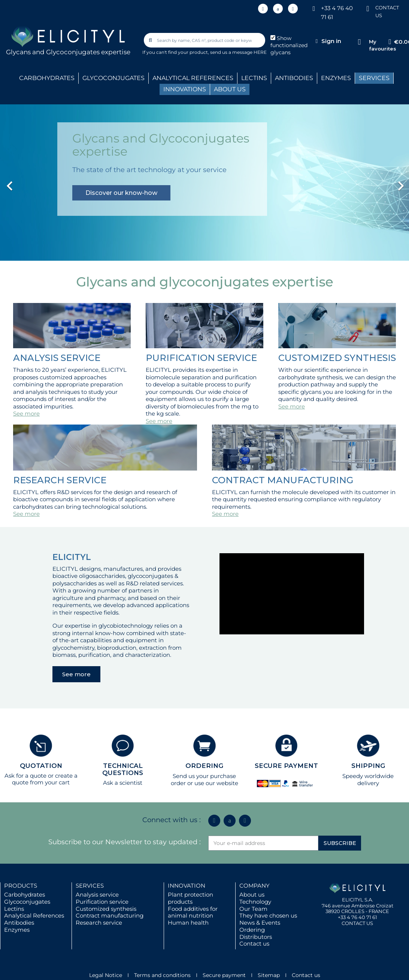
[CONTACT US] (368, 8)
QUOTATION (41, 766)
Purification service (102, 902)
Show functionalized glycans (289, 45)
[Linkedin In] (263, 9)
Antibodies (19, 923)
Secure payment (224, 975)
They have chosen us (268, 915)
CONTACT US (357, 923)
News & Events (260, 923)
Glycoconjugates (27, 902)
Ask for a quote (25, 776)
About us (252, 895)
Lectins (14, 909)
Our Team (253, 909)
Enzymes (17, 930)
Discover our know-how (121, 193)
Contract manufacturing (110, 915)
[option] (204, 182)
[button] (31, 182)
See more (26, 414)
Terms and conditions (162, 975)
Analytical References (34, 915)
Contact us (254, 944)
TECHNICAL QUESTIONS (123, 769)
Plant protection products (190, 898)
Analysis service (97, 895)
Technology (255, 902)
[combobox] (205, 40)
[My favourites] (359, 42)
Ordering (252, 930)
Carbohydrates (25, 895)
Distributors (256, 937)
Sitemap (269, 975)
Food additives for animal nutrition (193, 912)
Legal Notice (106, 975)
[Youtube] (293, 9)
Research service (99, 923)
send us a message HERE (238, 52)
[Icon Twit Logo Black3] (278, 9)
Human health (188, 923)
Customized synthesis (106, 909)
